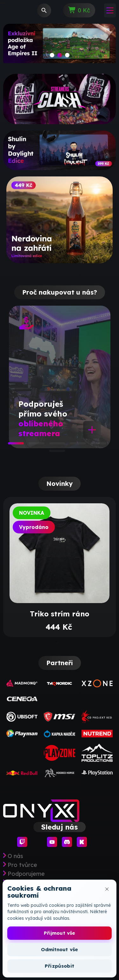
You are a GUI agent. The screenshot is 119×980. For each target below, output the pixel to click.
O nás (15, 856)
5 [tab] (94, 445)
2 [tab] (32, 445)
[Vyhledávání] (44, 10)
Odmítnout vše (60, 949)
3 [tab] (52, 445)
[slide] (60, 46)
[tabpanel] (60, 377)
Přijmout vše (60, 933)
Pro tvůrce (22, 865)
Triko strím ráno (60, 614)
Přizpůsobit (60, 966)
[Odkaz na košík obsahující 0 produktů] (79, 10)
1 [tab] (11, 445)
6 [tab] (52, 453)
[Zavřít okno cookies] (107, 889)
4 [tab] (73, 445)
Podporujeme (26, 874)
